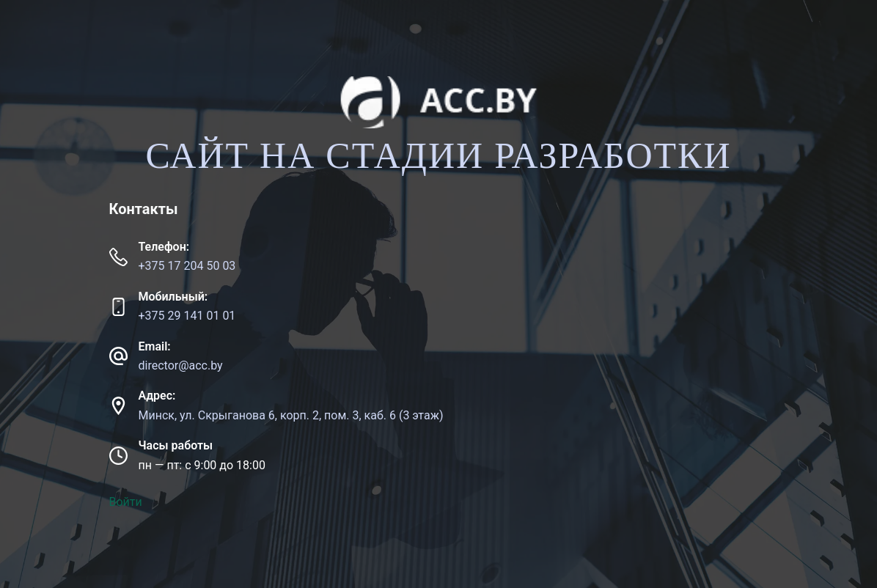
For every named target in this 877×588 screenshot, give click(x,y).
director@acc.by (181, 365)
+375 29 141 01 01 (187, 316)
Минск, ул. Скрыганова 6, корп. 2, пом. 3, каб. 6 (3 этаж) (291, 415)
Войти (126, 502)
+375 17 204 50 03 (187, 266)
